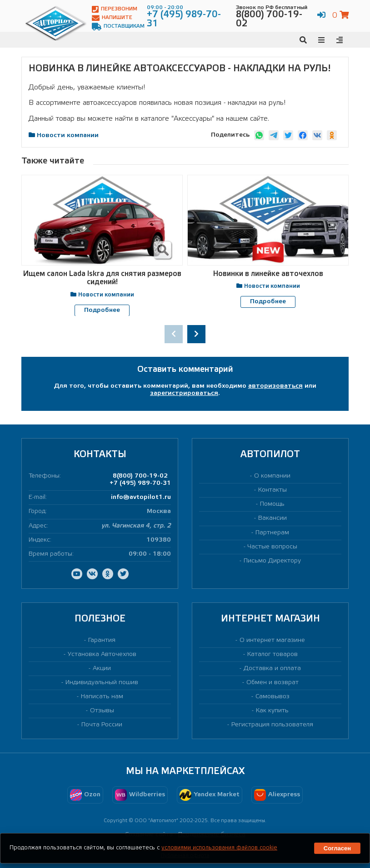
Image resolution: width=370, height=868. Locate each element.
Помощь (272, 504)
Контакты (272, 490)
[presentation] (174, 334)
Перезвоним (115, 9)
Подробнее (102, 310)
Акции (102, 668)
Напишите (112, 18)
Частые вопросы (272, 546)
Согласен (337, 848)
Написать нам (102, 697)
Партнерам (272, 532)
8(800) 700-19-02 (140, 476)
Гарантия (102, 640)
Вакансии (272, 518)
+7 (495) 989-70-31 (140, 483)
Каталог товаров (272, 654)
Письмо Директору (272, 560)
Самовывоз (272, 697)
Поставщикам (118, 27)
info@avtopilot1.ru (141, 497)
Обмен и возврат (272, 683)
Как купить (272, 711)
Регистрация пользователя (272, 725)
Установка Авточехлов (102, 654)
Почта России (102, 725)
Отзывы (102, 711)
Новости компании (68, 136)
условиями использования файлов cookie (219, 848)
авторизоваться (275, 386)
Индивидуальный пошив (102, 683)
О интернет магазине (272, 640)
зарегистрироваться (184, 393)
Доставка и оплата (272, 668)
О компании (272, 476)
